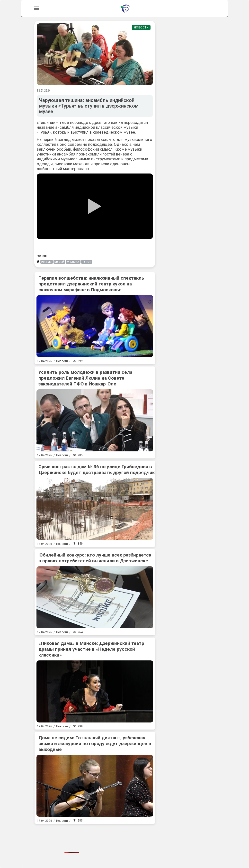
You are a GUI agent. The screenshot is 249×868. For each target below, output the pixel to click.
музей (59, 262)
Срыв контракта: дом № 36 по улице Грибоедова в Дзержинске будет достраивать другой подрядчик (97, 470)
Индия (47, 262)
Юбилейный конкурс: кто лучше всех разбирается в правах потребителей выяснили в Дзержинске (95, 558)
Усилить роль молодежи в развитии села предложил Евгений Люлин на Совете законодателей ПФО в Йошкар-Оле (85, 378)
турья (87, 262)
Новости (141, 27)
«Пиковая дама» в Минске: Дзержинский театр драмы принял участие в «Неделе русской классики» (91, 649)
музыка (73, 262)
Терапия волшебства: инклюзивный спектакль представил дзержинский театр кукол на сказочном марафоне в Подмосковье (91, 284)
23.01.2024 (44, 91)
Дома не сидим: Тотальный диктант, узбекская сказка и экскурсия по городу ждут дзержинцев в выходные (95, 744)
